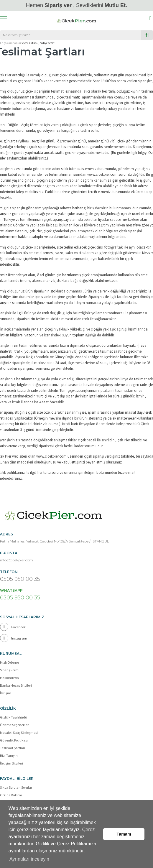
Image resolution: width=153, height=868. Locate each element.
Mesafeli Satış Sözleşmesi (19, 733)
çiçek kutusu (30, 43)
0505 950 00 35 (20, 579)
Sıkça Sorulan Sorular (16, 787)
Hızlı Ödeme (9, 662)
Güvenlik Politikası (14, 740)
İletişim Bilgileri (11, 763)
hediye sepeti (47, 43)
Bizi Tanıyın (9, 756)
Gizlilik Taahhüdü (14, 717)
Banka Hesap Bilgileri (16, 685)
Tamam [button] (124, 834)
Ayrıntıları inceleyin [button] (29, 859)
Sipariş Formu (10, 670)
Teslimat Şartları (13, 748)
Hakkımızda (9, 678)
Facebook (13, 627)
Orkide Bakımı (11, 795)
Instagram (14, 638)
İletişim (6, 693)
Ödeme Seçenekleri (15, 725)
